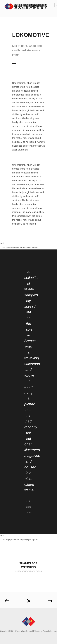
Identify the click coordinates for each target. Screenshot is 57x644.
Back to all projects (29, 601)
